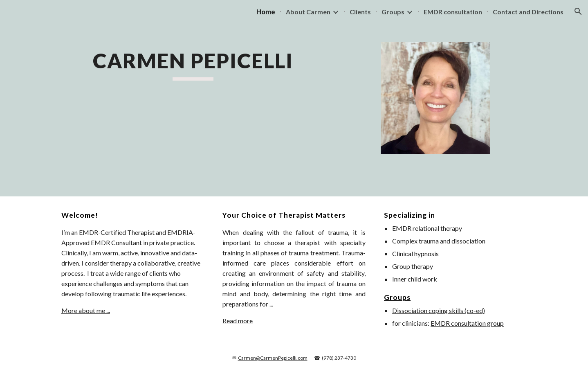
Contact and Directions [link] (528, 12)
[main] (193, 64)
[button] (578, 11)
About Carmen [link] (308, 12)
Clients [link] (360, 12)
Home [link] (266, 12)
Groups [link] (393, 12)
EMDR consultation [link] (453, 12)
